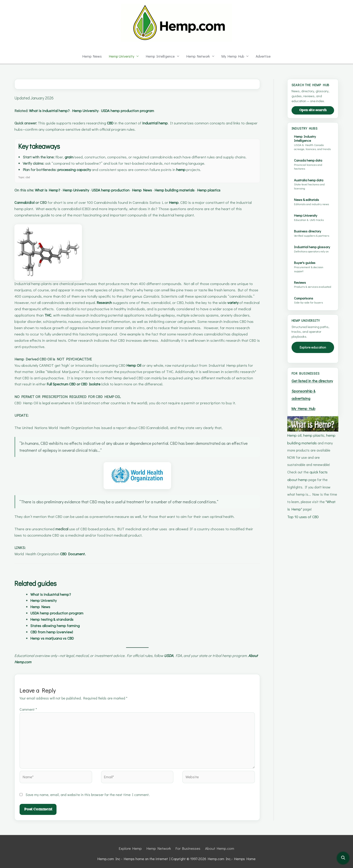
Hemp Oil (139, 365)
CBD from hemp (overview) (55, 632)
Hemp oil (294, 457)
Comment (29, 709)
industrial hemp (162, 123)
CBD (115, 123)
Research (134, 302)
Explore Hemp (131, 845)
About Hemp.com (30, 662)
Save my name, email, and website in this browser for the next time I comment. (89, 791)
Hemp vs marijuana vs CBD (55, 638)
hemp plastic (314, 457)
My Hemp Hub (234, 56)
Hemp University (121, 56)
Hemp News (91, 56)
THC (78, 315)
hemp (190, 170)
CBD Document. (75, 554)
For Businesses (188, 845)
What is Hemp (313, 522)
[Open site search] (343, 858)
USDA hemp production (123, 190)
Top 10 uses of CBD (303, 529)
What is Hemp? (51, 190)
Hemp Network (199, 56)
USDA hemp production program (142, 111)
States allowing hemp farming (57, 626)
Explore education (313, 364)
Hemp (178, 202)
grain (72, 157)
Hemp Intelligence (161, 56)
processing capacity (80, 170)
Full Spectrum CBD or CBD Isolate (78, 384)
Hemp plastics (233, 190)
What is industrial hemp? (53, 111)
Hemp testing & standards (54, 619)
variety (21, 309)
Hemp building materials (195, 190)
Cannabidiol (25, 202)
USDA (176, 655)
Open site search (313, 114)
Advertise (264, 56)
